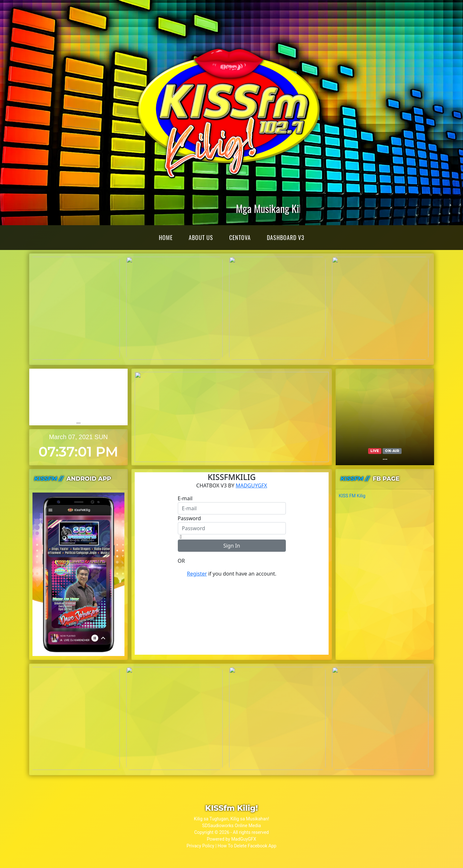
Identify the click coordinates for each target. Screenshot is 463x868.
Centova (240, 238)
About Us (201, 238)
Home (166, 238)
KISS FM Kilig (352, 496)
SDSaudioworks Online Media (232, 826)
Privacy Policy (200, 846)
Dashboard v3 (286, 238)
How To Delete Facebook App (247, 846)
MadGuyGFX (244, 839)
